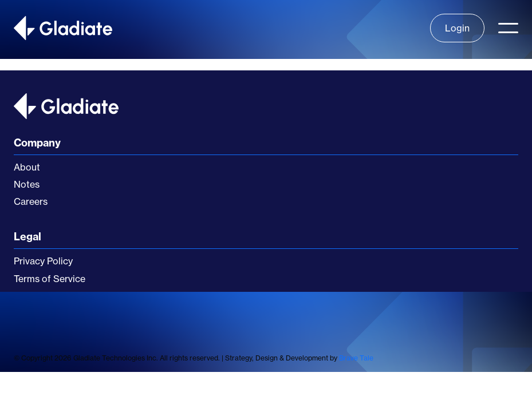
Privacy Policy (43, 261)
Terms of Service (50, 279)
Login (457, 28)
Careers (31, 201)
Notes (27, 184)
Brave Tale (356, 358)
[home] (63, 28)
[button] (508, 28)
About (27, 167)
